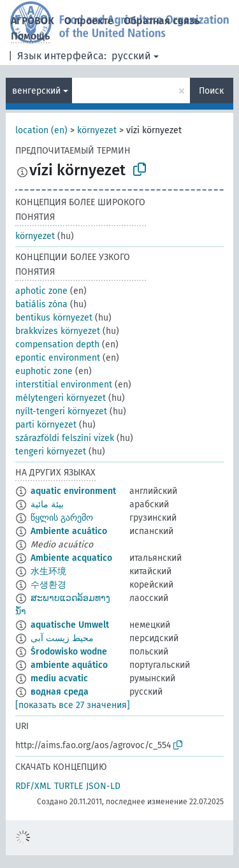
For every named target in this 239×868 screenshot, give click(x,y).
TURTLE (69, 786)
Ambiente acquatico (71, 558)
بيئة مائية (47, 504)
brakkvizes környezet (58, 331)
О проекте (89, 21)
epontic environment (58, 358)
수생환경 (48, 585)
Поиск (211, 91)
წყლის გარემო (62, 518)
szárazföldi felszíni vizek (65, 438)
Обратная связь (162, 21)
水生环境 (48, 571)
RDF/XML (33, 786)
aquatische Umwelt (70, 625)
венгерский (36, 91)
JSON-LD (103, 786)
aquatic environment (73, 491)
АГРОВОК (33, 21)
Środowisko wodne (69, 652)
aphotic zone (41, 291)
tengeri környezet (51, 452)
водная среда (60, 692)
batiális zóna (41, 304)
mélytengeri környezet (61, 398)
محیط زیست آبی (62, 638)
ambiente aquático (69, 665)
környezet (97, 130)
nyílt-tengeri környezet (61, 411)
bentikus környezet (54, 318)
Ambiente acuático (69, 531)
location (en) (41, 130)
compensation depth (57, 344)
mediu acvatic (59, 678)
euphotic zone (44, 371)
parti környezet (46, 425)
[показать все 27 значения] (73, 705)
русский (131, 56)
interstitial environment (64, 385)
